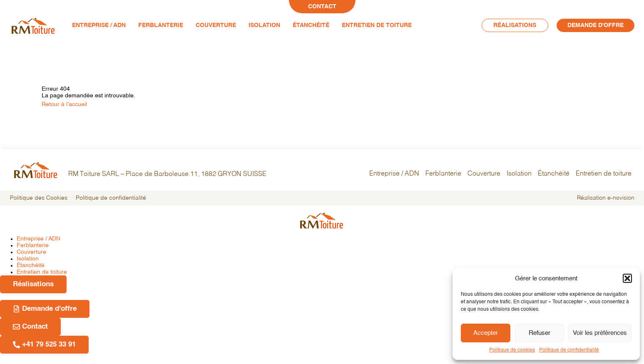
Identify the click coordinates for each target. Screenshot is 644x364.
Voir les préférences (600, 333)
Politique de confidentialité (569, 350)
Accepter (486, 333)
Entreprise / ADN (99, 25)
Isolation (264, 25)
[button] (627, 278)
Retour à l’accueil (64, 104)
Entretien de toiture (377, 25)
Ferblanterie (161, 25)
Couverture (216, 25)
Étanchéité (311, 25)
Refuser (540, 333)
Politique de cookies (512, 350)
